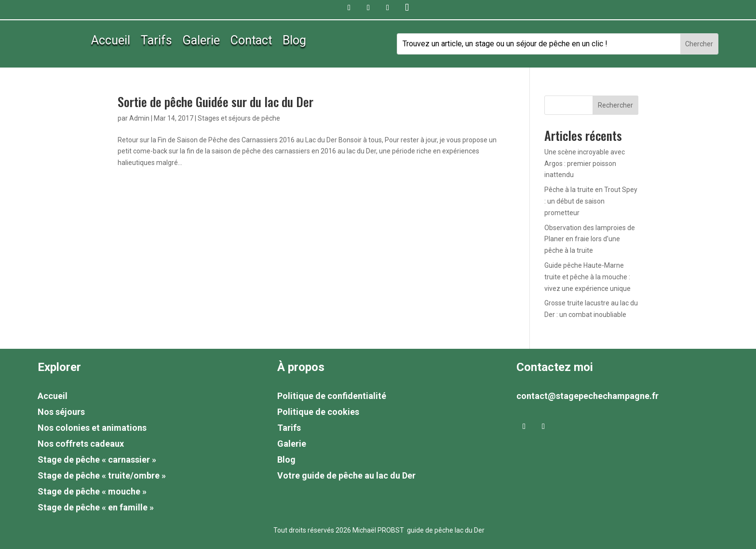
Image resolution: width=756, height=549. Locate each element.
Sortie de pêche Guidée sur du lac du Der (216, 102)
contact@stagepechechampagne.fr (587, 396)
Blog (294, 42)
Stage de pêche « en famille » (96, 507)
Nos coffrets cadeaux (81, 444)
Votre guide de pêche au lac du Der (346, 475)
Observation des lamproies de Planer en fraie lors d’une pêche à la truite (590, 239)
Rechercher (615, 105)
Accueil (111, 42)
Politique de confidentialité (332, 396)
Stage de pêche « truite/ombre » (102, 475)
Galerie (201, 42)
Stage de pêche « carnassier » (97, 460)
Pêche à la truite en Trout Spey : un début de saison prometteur (591, 201)
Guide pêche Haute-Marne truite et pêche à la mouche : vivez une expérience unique (587, 277)
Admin (139, 118)
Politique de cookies (318, 412)
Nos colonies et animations (92, 428)
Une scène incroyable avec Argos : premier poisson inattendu (585, 164)
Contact (251, 42)
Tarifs (156, 42)
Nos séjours (61, 412)
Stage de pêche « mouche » (92, 491)
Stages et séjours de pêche (239, 118)
